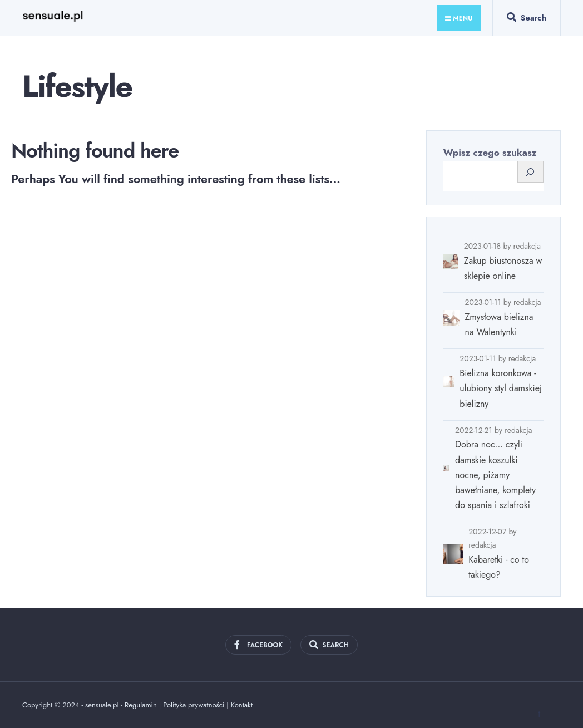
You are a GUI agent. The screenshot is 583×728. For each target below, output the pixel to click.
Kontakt (242, 705)
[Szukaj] (530, 172)
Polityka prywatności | (197, 705)
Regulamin (141, 705)
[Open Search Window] (527, 20)
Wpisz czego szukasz (490, 153)
